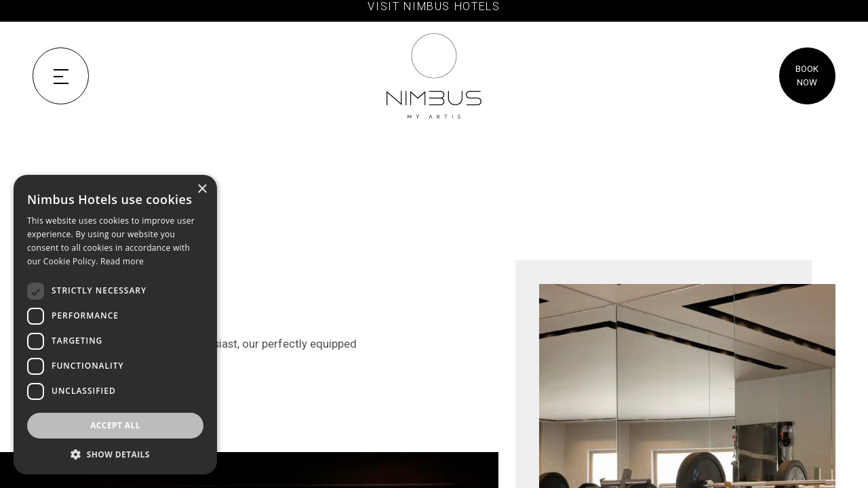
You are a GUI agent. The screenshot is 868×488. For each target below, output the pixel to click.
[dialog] (115, 325)
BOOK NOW (807, 76)
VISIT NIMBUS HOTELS (434, 6)
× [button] (202, 189)
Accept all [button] (115, 425)
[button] (115, 454)
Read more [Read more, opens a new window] (122, 261)
